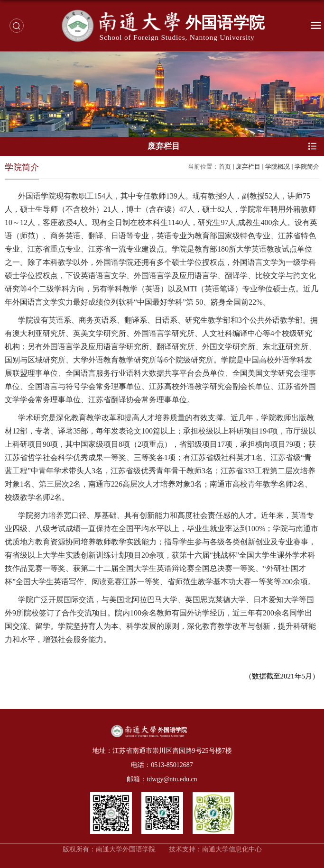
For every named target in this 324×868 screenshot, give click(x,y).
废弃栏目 (248, 167)
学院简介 (307, 167)
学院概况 (278, 167)
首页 (225, 167)
